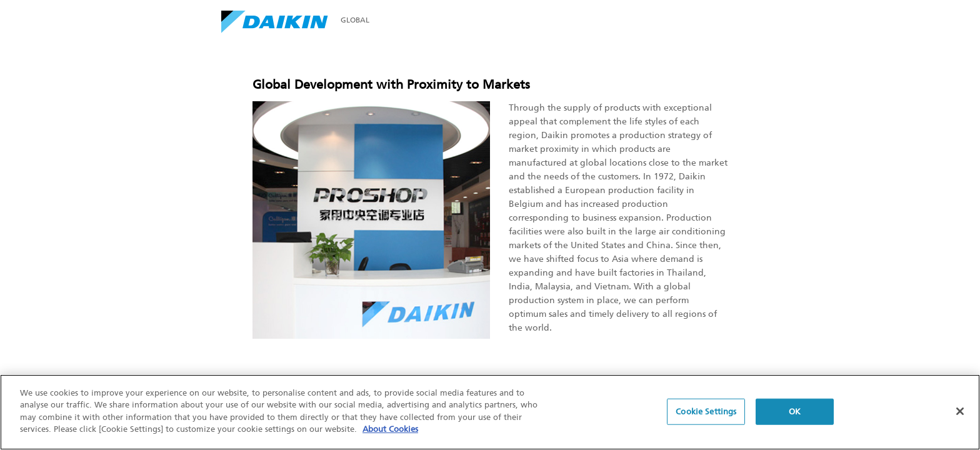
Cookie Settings (706, 412)
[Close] (960, 412)
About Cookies (390, 430)
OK (795, 412)
